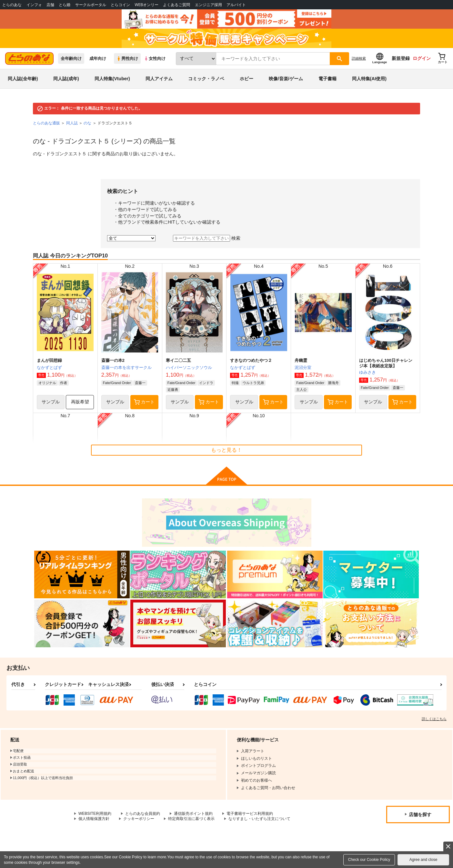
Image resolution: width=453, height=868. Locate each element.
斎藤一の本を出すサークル (126, 367)
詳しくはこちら (434, 719)
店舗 (50, 5)
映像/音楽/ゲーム (286, 79)
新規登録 (401, 58)
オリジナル (47, 383)
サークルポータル (91, 5)
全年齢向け (71, 58)
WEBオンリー (146, 5)
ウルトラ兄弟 (253, 383)
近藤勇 (173, 390)
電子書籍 (327, 79)
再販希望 (80, 402)
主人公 (302, 390)
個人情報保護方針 (94, 819)
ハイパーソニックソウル (189, 367)
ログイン (422, 58)
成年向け (98, 58)
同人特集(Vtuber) (112, 79)
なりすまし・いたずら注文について (259, 819)
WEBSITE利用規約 (95, 814)
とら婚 (65, 5)
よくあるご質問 (176, 5)
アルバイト (236, 5)
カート (144, 402)
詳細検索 (359, 58)
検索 (236, 238)
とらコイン (120, 5)
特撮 (235, 383)
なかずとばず (49, 367)
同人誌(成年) (66, 79)
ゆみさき (367, 372)
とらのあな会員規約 (143, 814)
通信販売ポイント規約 (193, 814)
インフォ (34, 5)
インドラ (206, 383)
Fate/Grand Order (117, 383)
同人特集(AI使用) (369, 79)
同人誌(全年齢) (23, 79)
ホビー (247, 79)
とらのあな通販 (46, 123)
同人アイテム (159, 79)
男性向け (127, 58)
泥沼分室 (303, 367)
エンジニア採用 (208, 5)
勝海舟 (333, 383)
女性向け (155, 58)
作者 (64, 383)
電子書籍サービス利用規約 (250, 814)
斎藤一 (140, 383)
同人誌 (72, 123)
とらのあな (12, 5)
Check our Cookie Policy (369, 860)
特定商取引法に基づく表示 (191, 819)
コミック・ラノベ (206, 79)
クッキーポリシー (139, 819)
